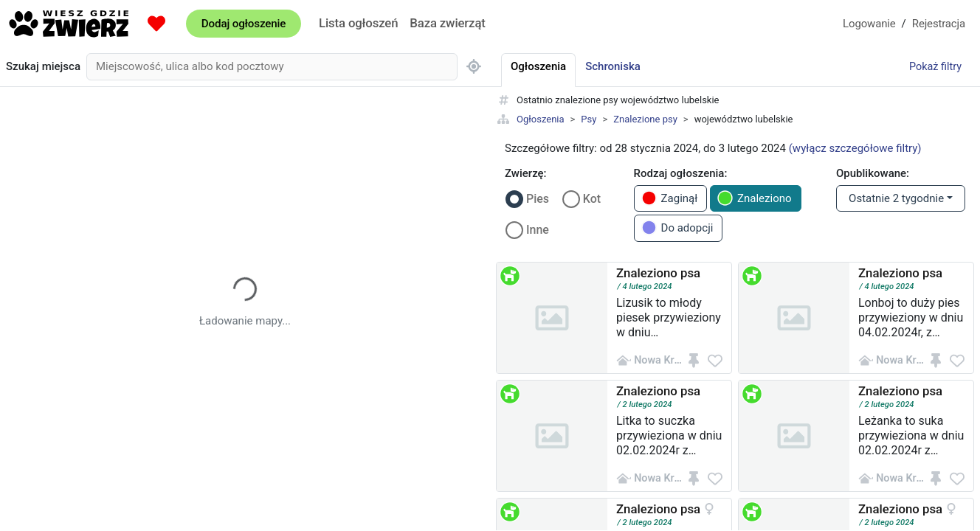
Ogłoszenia (541, 119)
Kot (592, 199)
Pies (538, 199)
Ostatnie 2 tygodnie (896, 198)
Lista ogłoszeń (358, 23)
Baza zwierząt (447, 23)
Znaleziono (755, 198)
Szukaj (43, 67)
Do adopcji (677, 228)
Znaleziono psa (658, 273)
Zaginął (670, 198)
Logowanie (869, 24)
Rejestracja (939, 24)
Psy (589, 119)
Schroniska (613, 66)
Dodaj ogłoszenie (244, 24)
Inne (538, 230)
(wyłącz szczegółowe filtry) (855, 148)
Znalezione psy (645, 119)
